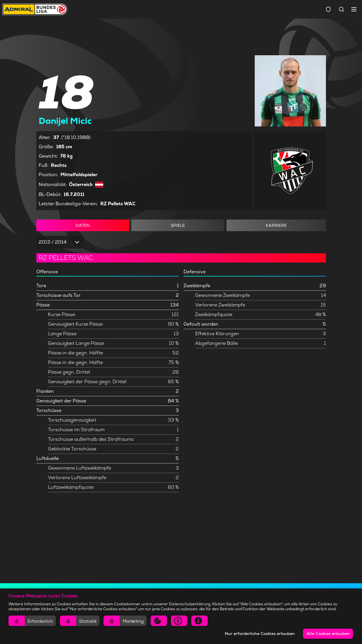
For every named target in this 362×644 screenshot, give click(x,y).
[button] (32, 621)
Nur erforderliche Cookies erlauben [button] (260, 634)
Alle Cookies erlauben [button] (328, 634)
